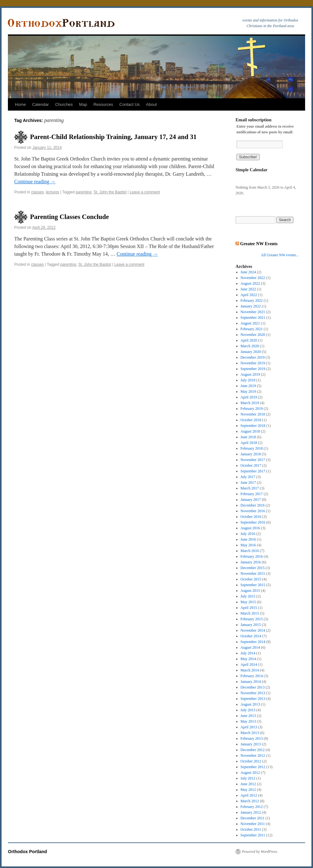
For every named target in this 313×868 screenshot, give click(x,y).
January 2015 (251, 625)
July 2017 (248, 477)
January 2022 (251, 306)
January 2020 (251, 352)
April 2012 (249, 795)
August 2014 (250, 647)
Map (83, 104)
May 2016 (248, 545)
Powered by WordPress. (260, 852)
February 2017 (252, 494)
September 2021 (253, 318)
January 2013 (251, 744)
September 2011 (253, 835)
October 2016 (251, 517)
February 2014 (252, 676)
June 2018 (248, 437)
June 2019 (248, 386)
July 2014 (248, 653)
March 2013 (250, 733)
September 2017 (253, 471)
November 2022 (253, 278)
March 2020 (250, 346)
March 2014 (250, 670)
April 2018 (249, 443)
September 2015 (253, 585)
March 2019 (250, 403)
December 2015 (253, 568)
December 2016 (253, 505)
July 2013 (248, 710)
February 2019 (252, 409)
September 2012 (253, 767)
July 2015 (248, 596)
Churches (64, 104)
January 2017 (251, 500)
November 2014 (253, 630)
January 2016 (251, 562)
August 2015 (250, 591)
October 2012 (251, 761)
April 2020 (249, 340)
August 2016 (250, 528)
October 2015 (251, 579)
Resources (103, 104)
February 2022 (252, 300)
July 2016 (248, 534)
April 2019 (249, 397)
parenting (83, 192)
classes (37, 192)
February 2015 (252, 619)
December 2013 (253, 687)
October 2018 (251, 420)
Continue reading (35, 182)
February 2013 (252, 738)
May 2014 (248, 659)
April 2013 (249, 727)
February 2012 (252, 807)
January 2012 (251, 812)
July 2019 (248, 380)
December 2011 (253, 818)
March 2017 (250, 488)
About (151, 104)
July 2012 (248, 778)
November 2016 (253, 511)
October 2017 (251, 465)
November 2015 (253, 574)
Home (20, 104)
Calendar (41, 104)
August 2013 (250, 704)
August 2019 (250, 374)
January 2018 (251, 454)
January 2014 (251, 682)
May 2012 (248, 790)
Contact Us (130, 104)
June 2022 (248, 289)
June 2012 (248, 784)
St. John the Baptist (110, 192)
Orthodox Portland (28, 852)
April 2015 (249, 608)
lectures (52, 192)
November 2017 (253, 460)
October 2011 (251, 829)
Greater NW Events (259, 244)
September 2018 (253, 426)
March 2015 (250, 613)
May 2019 (248, 392)
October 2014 (251, 636)
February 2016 (252, 556)
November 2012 (253, 756)
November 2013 (253, 693)
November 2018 (253, 414)
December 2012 (253, 750)
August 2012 (250, 773)
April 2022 (249, 295)
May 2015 (248, 602)
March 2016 (250, 551)
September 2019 (253, 369)
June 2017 (248, 483)
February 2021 (252, 329)
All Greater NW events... (280, 255)
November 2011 (253, 824)
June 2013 (248, 716)
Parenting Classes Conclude (69, 217)
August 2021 (250, 323)
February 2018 (252, 448)
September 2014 (253, 642)
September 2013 (253, 699)
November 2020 (253, 335)
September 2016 (253, 522)
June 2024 (248, 272)
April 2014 (249, 665)
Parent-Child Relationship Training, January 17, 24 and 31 (113, 137)
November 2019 (253, 363)
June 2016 (248, 539)
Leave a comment (145, 192)
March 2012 (250, 801)
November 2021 (253, 312)
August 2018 (250, 431)
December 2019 (253, 357)
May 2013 (248, 721)
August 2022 (250, 283)
